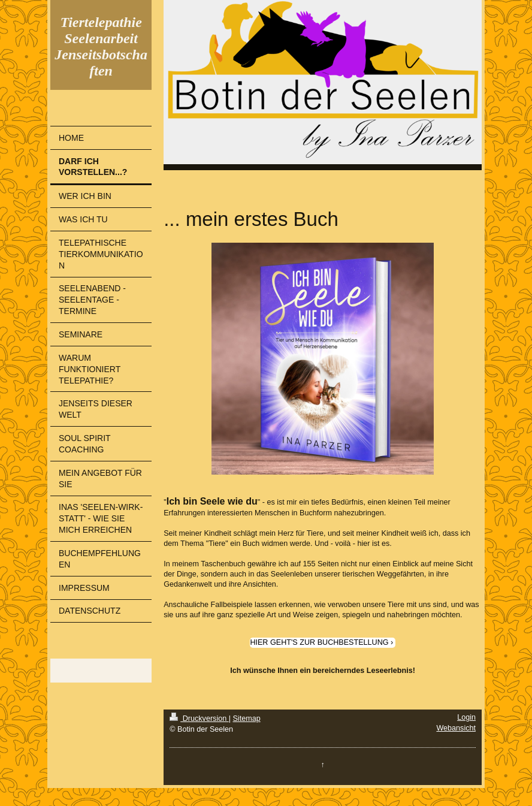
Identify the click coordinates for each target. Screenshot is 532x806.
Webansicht (456, 728)
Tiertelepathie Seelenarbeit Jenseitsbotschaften (101, 46)
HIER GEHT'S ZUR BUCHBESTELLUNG (319, 642)
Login (466, 717)
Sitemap (246, 719)
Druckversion (199, 719)
